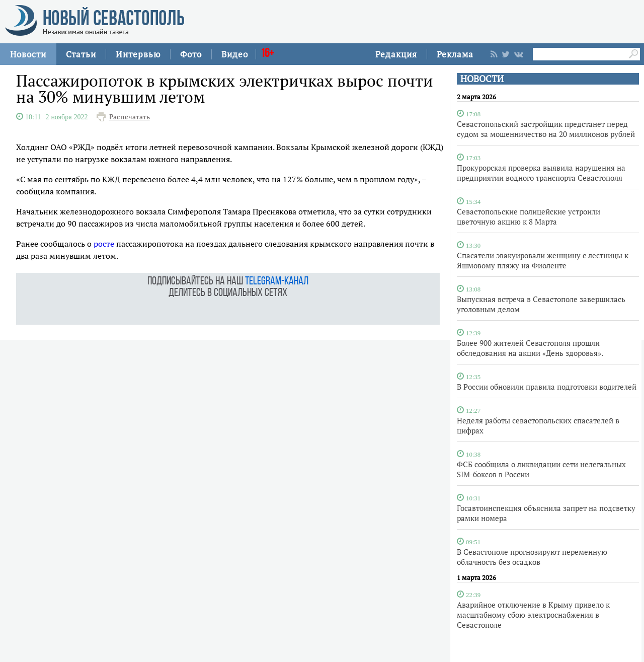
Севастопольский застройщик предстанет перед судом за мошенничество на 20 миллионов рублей (546, 129)
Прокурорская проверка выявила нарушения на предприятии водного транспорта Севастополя (541, 173)
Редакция (396, 54)
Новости (28, 54)
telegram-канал (277, 282)
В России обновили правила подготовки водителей (547, 387)
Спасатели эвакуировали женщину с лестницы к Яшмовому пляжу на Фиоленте (543, 260)
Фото (191, 54)
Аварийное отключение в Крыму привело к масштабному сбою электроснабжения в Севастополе (533, 615)
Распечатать (130, 117)
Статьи (81, 54)
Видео (235, 54)
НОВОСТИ (482, 79)
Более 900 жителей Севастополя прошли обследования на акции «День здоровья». (530, 348)
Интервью (138, 54)
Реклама (455, 54)
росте (104, 244)
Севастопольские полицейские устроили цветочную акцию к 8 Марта (529, 216)
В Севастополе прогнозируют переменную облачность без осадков (532, 557)
